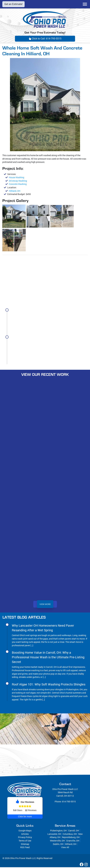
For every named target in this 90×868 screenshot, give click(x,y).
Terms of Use (25, 841)
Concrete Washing (18, 184)
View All (65, 848)
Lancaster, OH (54, 835)
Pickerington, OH (58, 831)
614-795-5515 (69, 802)
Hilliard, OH (15, 191)
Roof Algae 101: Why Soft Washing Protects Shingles (49, 685)
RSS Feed (25, 848)
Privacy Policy (25, 838)
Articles (25, 835)
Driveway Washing (18, 181)
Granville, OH (73, 841)
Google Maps (25, 831)
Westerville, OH (57, 841)
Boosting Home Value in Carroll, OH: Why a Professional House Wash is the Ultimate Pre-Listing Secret (48, 342)
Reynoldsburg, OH (71, 838)
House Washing (17, 177)
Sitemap (25, 845)
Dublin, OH (58, 845)
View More (45, 605)
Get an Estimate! (13, 4)
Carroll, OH (74, 831)
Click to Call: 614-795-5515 (45, 39)
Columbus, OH (70, 835)
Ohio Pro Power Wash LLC (23, 859)
